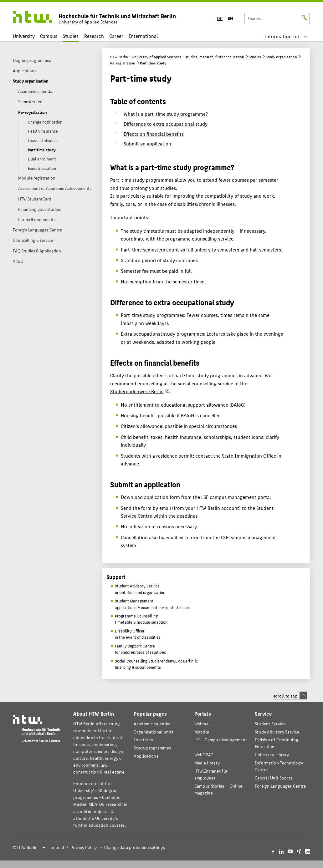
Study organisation (281, 57)
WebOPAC (204, 755)
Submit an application (147, 143)
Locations (143, 740)
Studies (71, 36)
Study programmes (152, 748)
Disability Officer (130, 631)
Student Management (134, 601)
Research (94, 36)
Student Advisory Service (137, 586)
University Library (272, 755)
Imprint (57, 847)
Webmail (203, 724)
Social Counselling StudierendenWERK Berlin (154, 661)
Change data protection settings (135, 847)
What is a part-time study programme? (166, 114)
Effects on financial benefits (154, 134)
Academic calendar (152, 724)
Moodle (202, 732)
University (24, 36)
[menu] (286, 36)
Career (116, 36)
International (143, 36)
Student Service (270, 724)
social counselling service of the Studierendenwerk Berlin (179, 387)
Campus (49, 36)
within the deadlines (175, 516)
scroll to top (290, 696)
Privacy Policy (84, 847)
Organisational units (154, 732)
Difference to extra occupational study (166, 124)
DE (220, 18)
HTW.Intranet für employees (211, 774)
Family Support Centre (135, 646)
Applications (146, 756)
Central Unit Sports (274, 778)
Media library (207, 763)
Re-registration (123, 63)
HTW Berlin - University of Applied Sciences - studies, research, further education (177, 57)
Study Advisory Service (277, 732)
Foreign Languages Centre (280, 786)
